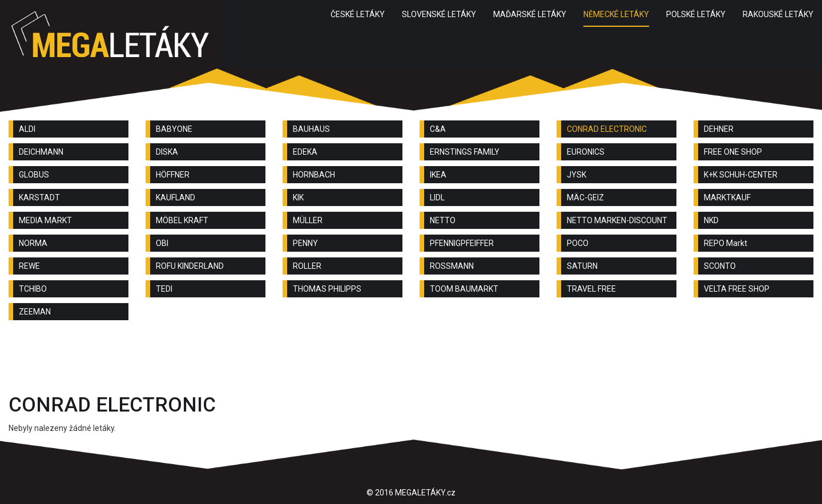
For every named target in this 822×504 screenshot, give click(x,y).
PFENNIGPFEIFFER (462, 243)
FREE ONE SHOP (733, 152)
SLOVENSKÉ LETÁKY (439, 14)
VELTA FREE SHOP (737, 289)
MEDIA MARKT (45, 220)
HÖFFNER (173, 175)
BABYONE (174, 129)
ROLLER (307, 266)
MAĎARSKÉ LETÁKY (530, 14)
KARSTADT (39, 197)
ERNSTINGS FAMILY (465, 152)
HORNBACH (314, 175)
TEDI (164, 289)
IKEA (438, 175)
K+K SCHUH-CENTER (741, 175)
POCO (578, 243)
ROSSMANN (452, 266)
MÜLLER (308, 220)
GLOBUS (34, 175)
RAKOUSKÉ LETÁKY (778, 14)
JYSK (577, 175)
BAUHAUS (311, 129)
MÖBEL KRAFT (182, 220)
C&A (438, 129)
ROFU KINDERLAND (190, 266)
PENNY (305, 243)
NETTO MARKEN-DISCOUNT (617, 220)
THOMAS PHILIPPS (327, 289)
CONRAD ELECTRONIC (607, 129)
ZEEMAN (35, 312)
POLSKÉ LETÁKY (696, 14)
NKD (711, 220)
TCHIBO (33, 289)
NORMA (33, 243)
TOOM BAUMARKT (464, 289)
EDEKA (305, 152)
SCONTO (720, 266)
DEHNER (719, 129)
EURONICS (586, 152)
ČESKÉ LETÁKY (358, 14)
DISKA (167, 152)
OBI (162, 243)
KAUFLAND (176, 197)
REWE (29, 266)
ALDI (27, 129)
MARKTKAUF (727, 197)
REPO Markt (726, 243)
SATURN (582, 266)
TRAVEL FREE (591, 289)
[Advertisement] (411, 360)
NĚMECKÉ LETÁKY (616, 14)
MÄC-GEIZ (585, 197)
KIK (298, 197)
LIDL (437, 197)
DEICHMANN (41, 152)
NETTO (443, 220)
